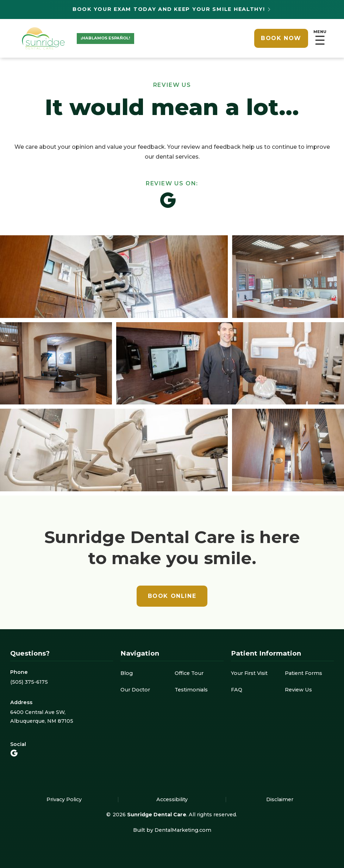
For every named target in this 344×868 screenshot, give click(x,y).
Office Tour (189, 673)
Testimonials (191, 690)
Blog (127, 673)
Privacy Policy (64, 799)
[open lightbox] (172, 363)
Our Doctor (135, 690)
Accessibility (172, 799)
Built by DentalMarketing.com (172, 830)
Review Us (298, 690)
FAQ (237, 690)
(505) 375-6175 (29, 682)
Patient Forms (304, 673)
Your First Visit (249, 673)
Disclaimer (280, 799)
